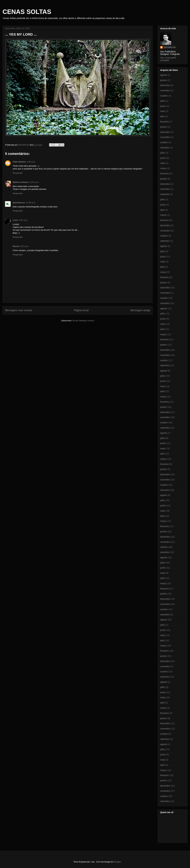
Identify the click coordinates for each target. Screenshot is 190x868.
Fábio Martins (19, 162)
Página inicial (81, 310)
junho (163, 106)
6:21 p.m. (25, 246)
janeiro (164, 80)
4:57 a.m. (23, 220)
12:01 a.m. (34, 182)
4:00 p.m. (31, 162)
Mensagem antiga (140, 310)
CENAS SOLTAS (27, 12)
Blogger (117, 862)
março (163, 168)
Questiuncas (19, 203)
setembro (165, 148)
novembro (165, 90)
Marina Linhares (21, 182)
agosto (164, 75)
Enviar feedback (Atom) (83, 321)
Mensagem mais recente (19, 310)
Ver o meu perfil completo (168, 59)
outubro (164, 96)
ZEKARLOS (169, 47)
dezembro (165, 85)
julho (163, 101)
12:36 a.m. (31, 203)
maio (163, 111)
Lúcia (15, 220)
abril (162, 116)
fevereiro (165, 122)
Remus (16, 246)
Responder (18, 173)
